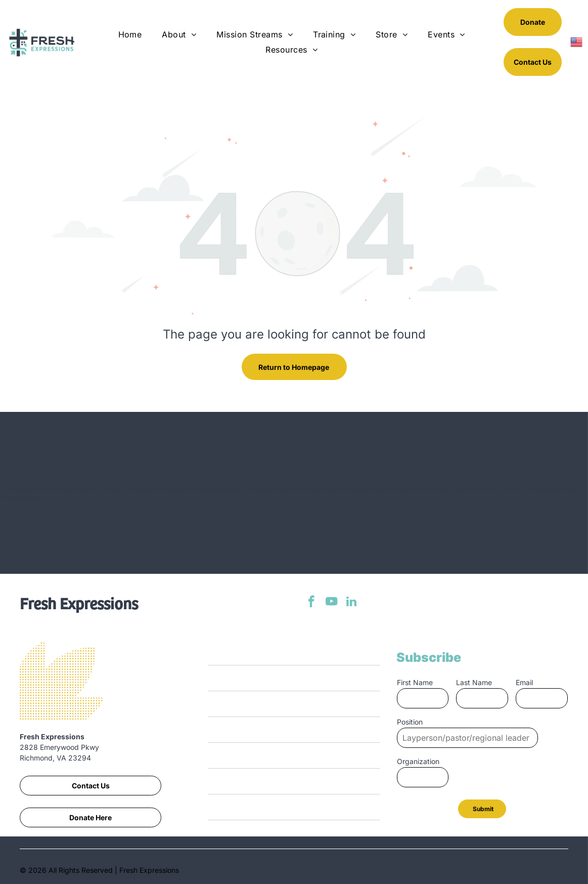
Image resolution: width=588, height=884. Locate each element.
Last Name (474, 682)
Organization (418, 761)
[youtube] (331, 603)
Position (410, 722)
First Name (415, 682)
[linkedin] (352, 603)
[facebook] (311, 603)
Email (524, 682)
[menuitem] (130, 34)
